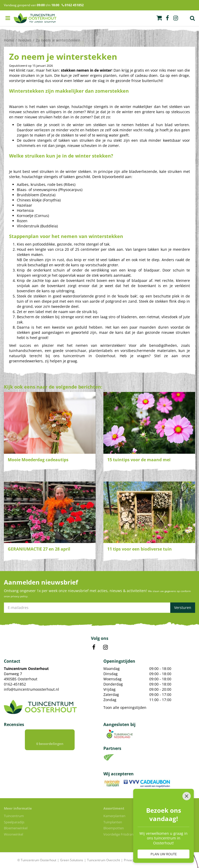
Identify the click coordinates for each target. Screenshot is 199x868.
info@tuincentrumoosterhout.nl (31, 689)
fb (167, 18)
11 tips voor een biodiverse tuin (140, 549)
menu (8, 18)
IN (105, 647)
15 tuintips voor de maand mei (139, 460)
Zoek (193, 18)
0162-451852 (15, 684)
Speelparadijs (14, 822)
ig (176, 18)
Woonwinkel (13, 834)
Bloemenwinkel (16, 828)
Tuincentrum (14, 816)
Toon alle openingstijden (125, 707)
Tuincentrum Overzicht (104, 860)
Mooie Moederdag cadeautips (38, 460)
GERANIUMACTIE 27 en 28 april (39, 549)
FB (94, 647)
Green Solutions (72, 860)
